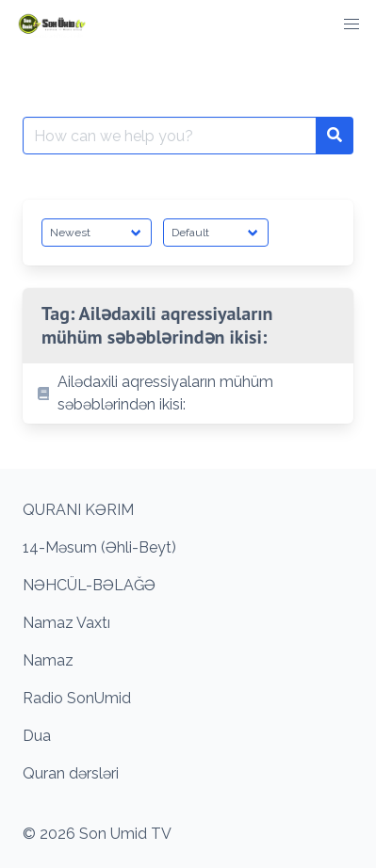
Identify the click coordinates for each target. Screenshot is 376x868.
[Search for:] (170, 136)
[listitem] (188, 394)
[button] (351, 24)
